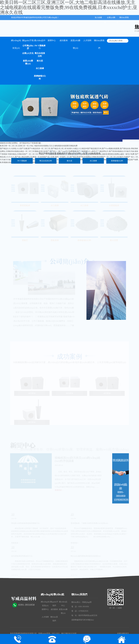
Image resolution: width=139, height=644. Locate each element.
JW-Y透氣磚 (40, 46)
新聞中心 (52, 40)
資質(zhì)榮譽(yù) (28, 62)
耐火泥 (40, 61)
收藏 (119, 633)
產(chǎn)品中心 (40, 42)
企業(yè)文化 (28, 53)
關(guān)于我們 (28, 42)
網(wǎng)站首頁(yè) (16, 42)
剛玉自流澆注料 (40, 55)
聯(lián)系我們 (99, 42)
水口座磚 (40, 68)
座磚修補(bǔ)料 (40, 77)
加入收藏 (98, 17)
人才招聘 (87, 40)
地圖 (123, 633)
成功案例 (64, 40)
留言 (127, 633)
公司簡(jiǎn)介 (28, 47)
